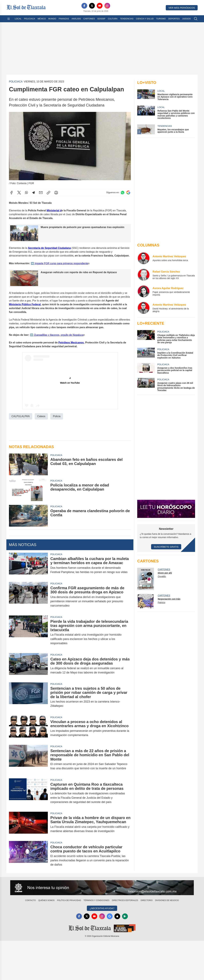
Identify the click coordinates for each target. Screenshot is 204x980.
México (42, 19)
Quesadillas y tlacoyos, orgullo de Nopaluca (58, 335)
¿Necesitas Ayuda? (102, 908)
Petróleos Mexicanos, (71, 343)
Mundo (52, 19)
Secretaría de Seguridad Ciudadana (49, 248)
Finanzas (64, 19)
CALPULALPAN (21, 416)
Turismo (161, 19)
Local (18, 19)
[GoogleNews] (110, 916)
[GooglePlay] (125, 916)
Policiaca (30, 19)
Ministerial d (54, 210)
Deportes (174, 19)
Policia (57, 416)
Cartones (89, 19)
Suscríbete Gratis (166, 547)
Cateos (41, 416)
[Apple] (117, 916)
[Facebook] (84, 6)
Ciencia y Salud (145, 19)
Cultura (113, 19)
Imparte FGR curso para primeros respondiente (61, 263)
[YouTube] (100, 6)
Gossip (101, 19)
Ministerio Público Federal (25, 304)
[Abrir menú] (9, 19)
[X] (92, 6)
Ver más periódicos (182, 8)
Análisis (76, 19)
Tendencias (127, 19)
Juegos (186, 19)
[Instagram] (107, 6)
